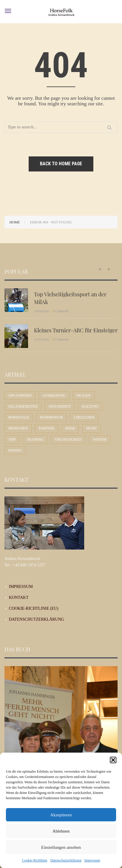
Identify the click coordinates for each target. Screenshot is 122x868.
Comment (60, 311)
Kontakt (19, 598)
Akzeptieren (61, 815)
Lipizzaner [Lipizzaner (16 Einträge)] (84, 417)
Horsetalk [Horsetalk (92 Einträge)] (19, 417)
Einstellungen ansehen (61, 847)
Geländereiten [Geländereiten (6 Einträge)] (23, 406)
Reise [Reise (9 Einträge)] (70, 428)
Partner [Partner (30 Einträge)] (47, 428)
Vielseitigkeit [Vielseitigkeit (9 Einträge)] (68, 439)
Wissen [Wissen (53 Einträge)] (15, 450)
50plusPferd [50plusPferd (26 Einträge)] (20, 395)
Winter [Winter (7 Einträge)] (100, 439)
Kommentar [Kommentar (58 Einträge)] (51, 417)
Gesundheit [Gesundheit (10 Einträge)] (60, 406)
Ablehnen (61, 831)
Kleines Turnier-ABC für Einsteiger (76, 330)
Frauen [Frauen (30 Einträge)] (84, 395)
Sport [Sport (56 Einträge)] (91, 428)
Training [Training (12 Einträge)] (35, 439)
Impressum (92, 860)
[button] (113, 760)
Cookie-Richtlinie (35, 860)
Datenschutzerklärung (66, 860)
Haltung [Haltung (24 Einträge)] (90, 406)
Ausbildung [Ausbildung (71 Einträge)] (54, 395)
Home (15, 222)
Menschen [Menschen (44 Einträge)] (18, 428)
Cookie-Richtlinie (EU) (34, 608)
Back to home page (61, 164)
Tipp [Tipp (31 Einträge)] (12, 439)
